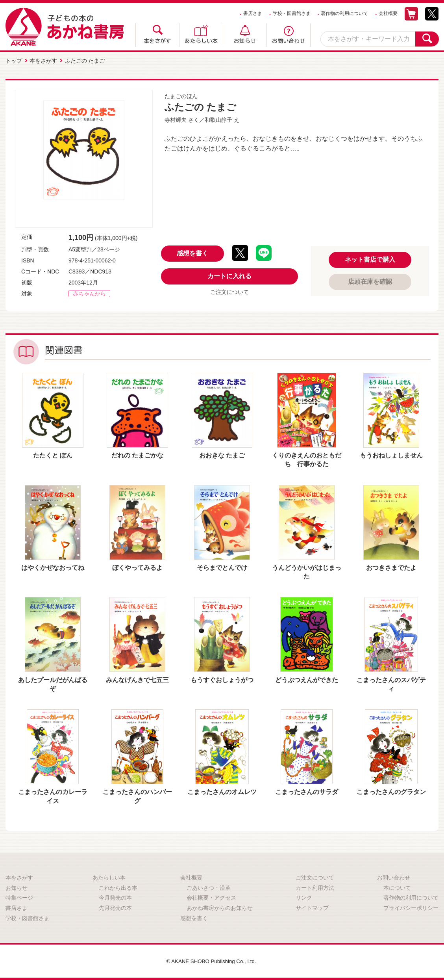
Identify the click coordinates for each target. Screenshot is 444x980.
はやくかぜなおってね (53, 567)
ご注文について (229, 291)
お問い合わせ (289, 41)
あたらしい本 (201, 41)
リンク (304, 897)
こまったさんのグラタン (391, 791)
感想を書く (192, 252)
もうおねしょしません (391, 455)
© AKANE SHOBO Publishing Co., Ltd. (211, 960)
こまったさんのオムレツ (222, 791)
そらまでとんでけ (222, 567)
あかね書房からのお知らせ (220, 907)
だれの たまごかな (137, 455)
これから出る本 (118, 887)
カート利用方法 (315, 887)
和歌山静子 (218, 119)
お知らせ (245, 41)
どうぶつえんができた (307, 679)
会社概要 (388, 13)
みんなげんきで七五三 (137, 679)
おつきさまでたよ (391, 567)
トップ (14, 60)
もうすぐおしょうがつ (222, 679)
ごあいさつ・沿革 (209, 887)
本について (397, 887)
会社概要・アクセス (211, 897)
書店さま (253, 13)
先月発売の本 (115, 907)
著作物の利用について (344, 13)
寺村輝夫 (176, 119)
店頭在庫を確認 (370, 281)
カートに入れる (229, 275)
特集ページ (19, 897)
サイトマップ (312, 907)
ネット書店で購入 (370, 259)
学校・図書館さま (292, 13)
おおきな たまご (222, 455)
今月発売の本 (115, 897)
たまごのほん (181, 95)
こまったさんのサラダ (307, 791)
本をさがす (157, 41)
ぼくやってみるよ (137, 567)
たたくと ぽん (53, 455)
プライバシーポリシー (411, 907)
